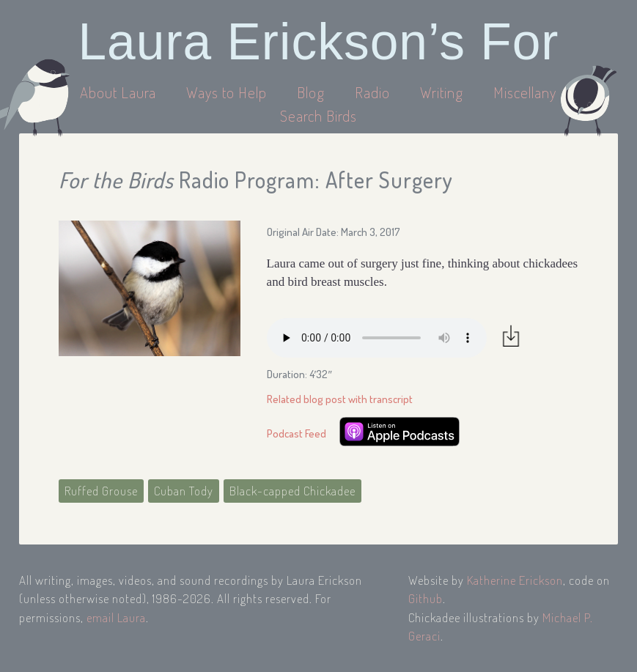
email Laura (116, 617)
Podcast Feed (297, 433)
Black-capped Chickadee (292, 491)
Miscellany (525, 92)
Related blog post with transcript (340, 399)
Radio (374, 92)
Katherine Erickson (515, 580)
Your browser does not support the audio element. (377, 338)
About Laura (120, 92)
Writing (442, 92)
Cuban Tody (184, 491)
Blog (311, 92)
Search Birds (318, 115)
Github (426, 598)
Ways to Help (228, 92)
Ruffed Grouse (101, 491)
